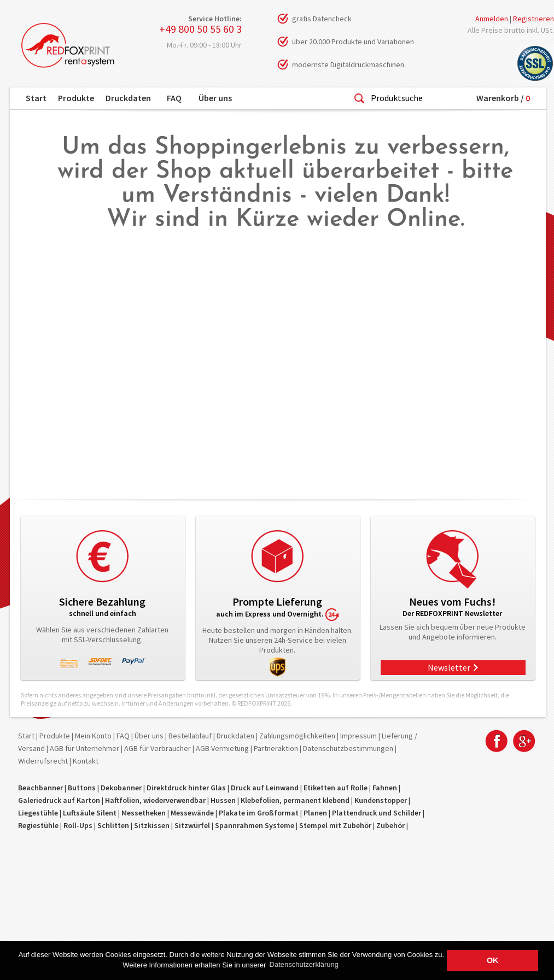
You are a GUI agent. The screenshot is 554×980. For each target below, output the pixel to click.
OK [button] (493, 960)
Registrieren (533, 19)
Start (36, 98)
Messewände (192, 813)
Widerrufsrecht (43, 761)
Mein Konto (93, 736)
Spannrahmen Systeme (255, 825)
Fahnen (385, 788)
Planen (315, 813)
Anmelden (492, 19)
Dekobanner (121, 788)
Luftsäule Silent (90, 813)
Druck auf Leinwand (265, 788)
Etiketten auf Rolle (336, 788)
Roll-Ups (78, 825)
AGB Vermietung (222, 748)
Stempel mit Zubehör (335, 825)
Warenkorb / (503, 98)
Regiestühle (38, 825)
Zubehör (390, 825)
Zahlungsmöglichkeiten (297, 736)
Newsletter (449, 667)
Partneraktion (276, 748)
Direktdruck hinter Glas (186, 788)
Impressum (358, 736)
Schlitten (113, 825)
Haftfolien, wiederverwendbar (155, 800)
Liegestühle (38, 813)
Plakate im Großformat (259, 813)
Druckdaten (128, 98)
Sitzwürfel (192, 825)
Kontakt (86, 761)
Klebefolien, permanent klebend (295, 800)
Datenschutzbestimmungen (348, 748)
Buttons (82, 788)
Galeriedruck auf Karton (59, 800)
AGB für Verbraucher (158, 748)
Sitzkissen (152, 825)
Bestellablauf (190, 736)
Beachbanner (40, 788)
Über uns (215, 98)
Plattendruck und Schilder (377, 813)
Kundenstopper (381, 800)
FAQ (174, 98)
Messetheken (144, 813)
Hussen (223, 800)
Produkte (76, 98)
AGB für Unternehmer (84, 748)
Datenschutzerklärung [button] (304, 964)
